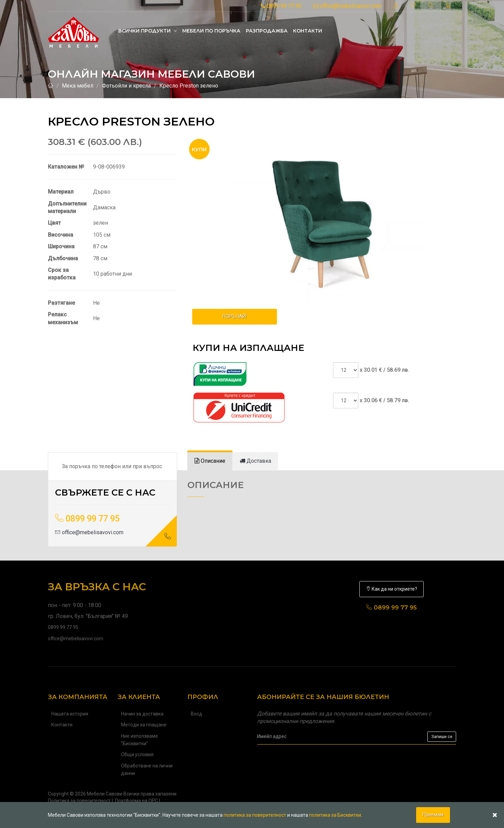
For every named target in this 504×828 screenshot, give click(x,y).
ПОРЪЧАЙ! (235, 316)
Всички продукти (148, 31)
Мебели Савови (105, 794)
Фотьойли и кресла (126, 86)
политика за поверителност (255, 815)
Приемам (433, 815)
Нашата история (70, 714)
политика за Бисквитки (335, 815)
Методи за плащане (144, 725)
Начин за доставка (142, 714)
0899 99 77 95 (281, 6)
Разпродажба (267, 31)
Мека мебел (78, 86)
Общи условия (137, 754)
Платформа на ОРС (136, 801)
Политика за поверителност (79, 801)
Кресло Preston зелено (189, 86)
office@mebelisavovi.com (347, 6)
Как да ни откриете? (392, 589)
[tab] (210, 461)
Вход (196, 714)
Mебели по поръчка (211, 31)
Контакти (308, 31)
